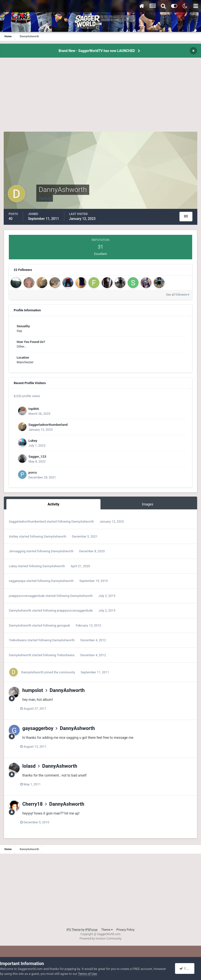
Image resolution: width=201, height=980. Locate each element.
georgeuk (63, 625)
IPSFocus (91, 930)
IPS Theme (74, 930)
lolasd (29, 766)
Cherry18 (32, 804)
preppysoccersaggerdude (27, 596)
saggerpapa (17, 581)
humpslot (33, 690)
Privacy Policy (126, 930)
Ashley (13, 536)
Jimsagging (17, 551)
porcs (33, 472)
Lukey (33, 440)
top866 (34, 409)
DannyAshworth (83, 521)
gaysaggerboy (38, 728)
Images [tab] (148, 504)
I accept (187, 968)
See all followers (178, 295)
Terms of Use (87, 974)
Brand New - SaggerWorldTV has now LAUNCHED (97, 51)
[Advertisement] (100, 97)
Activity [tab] (53, 504)
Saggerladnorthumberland (48, 425)
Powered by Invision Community (101, 939)
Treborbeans (18, 640)
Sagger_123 (37, 456)
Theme (107, 930)
